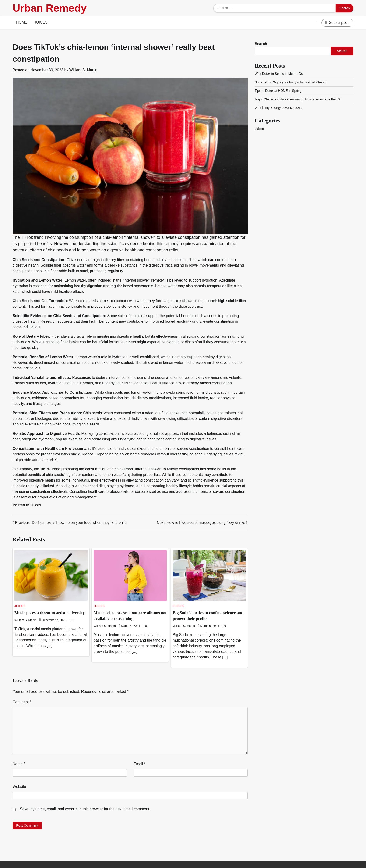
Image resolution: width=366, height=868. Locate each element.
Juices (41, 22)
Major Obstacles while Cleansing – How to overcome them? (299, 99)
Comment (22, 702)
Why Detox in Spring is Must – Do (280, 74)
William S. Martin (83, 70)
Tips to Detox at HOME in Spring (279, 91)
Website (19, 787)
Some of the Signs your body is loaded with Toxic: (291, 82)
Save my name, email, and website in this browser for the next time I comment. (85, 809)
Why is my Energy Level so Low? (279, 108)
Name (19, 764)
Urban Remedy (50, 8)
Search (261, 44)
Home (22, 22)
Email (140, 764)
